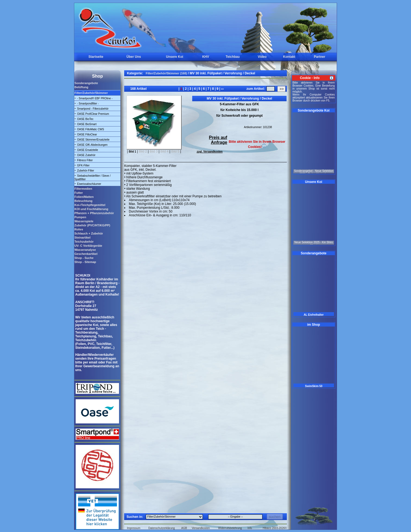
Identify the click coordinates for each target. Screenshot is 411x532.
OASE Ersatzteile (87, 150)
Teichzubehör (84, 242)
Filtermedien (83, 189)
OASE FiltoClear (87, 134)
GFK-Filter (83, 165)
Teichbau (233, 57)
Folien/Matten (84, 197)
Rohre (79, 229)
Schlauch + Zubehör (89, 233)
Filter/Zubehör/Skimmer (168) (166, 73)
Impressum (134, 528)
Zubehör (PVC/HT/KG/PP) (92, 225)
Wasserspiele (84, 221)
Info (250, 528)
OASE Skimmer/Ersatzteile (93, 140)
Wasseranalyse (85, 250)
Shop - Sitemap (85, 262)
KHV (206, 57)
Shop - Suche (84, 258)
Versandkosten (201, 528)
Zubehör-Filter (86, 171)
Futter (78, 193)
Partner (320, 57)
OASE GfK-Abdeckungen (92, 145)
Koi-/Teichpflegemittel (90, 205)
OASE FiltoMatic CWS (90, 129)
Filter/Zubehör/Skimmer (91, 93)
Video (262, 57)
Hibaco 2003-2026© (275, 528)
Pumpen (80, 217)
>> (222, 89)
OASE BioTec (85, 119)
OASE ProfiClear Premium (93, 114)
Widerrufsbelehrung (230, 528)
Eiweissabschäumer (89, 184)
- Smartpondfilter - (88, 104)
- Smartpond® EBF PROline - (95, 98)
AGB (184, 528)
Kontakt (289, 57)
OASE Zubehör (86, 155)
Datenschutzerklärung (161, 528)
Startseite (96, 57)
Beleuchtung (83, 201)
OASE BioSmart (87, 124)
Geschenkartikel (86, 254)
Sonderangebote (86, 83)
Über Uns (134, 57)
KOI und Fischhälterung (91, 209)
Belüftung (81, 87)
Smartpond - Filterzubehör (93, 109)
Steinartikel (82, 237)
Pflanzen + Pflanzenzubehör (94, 213)
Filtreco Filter (85, 160)
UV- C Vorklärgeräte (88, 246)
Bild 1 (132, 152)
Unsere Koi (174, 57)
